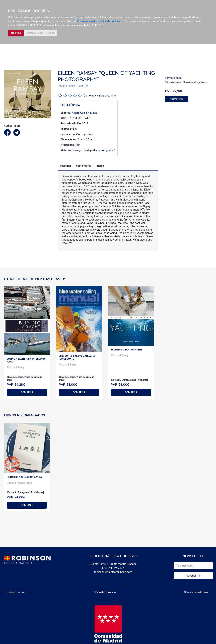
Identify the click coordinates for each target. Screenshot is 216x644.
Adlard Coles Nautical (85, 113)
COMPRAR (177, 99)
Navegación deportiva (85, 150)
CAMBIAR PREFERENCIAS (41, 33)
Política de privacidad (105, 592)
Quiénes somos (16, 592)
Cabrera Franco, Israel (20, 483)
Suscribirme (193, 576)
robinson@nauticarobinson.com (113, 572)
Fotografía (107, 150)
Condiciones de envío (197, 592)
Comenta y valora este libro (100, 96)
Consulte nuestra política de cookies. (99, 21)
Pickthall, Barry (15, 367)
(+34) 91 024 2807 (113, 568)
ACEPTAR (16, 33)
